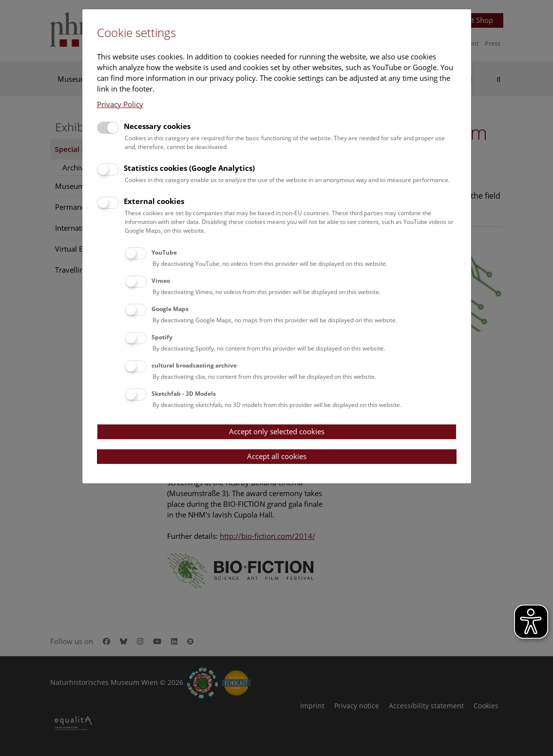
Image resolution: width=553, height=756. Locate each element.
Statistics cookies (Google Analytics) (189, 168)
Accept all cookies (277, 456)
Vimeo (161, 281)
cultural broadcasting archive (194, 365)
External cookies (154, 201)
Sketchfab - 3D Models (184, 394)
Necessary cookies (157, 126)
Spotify (162, 337)
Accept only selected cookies (277, 431)
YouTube (164, 252)
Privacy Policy (120, 104)
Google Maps (170, 309)
